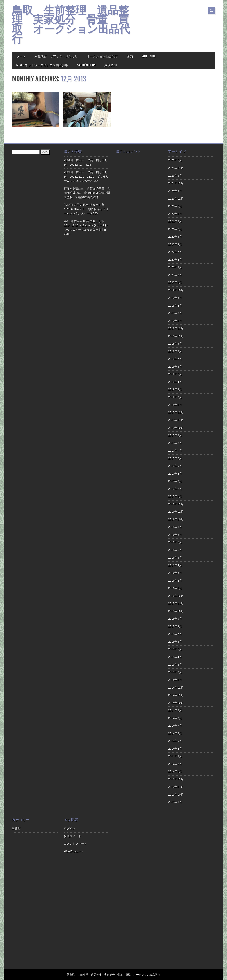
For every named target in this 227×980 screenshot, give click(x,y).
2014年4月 (175, 749)
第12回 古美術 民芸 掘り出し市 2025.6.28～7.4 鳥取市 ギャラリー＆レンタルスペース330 (86, 209)
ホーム (21, 56)
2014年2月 (175, 764)
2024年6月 (175, 191)
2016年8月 (175, 535)
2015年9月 (175, 619)
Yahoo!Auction (86, 65)
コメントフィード (75, 844)
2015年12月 (176, 596)
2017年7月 (175, 451)
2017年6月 (175, 458)
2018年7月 (175, 359)
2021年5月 (175, 237)
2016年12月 (176, 504)
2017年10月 (176, 428)
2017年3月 (175, 481)
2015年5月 (175, 649)
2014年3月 (175, 756)
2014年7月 (175, 726)
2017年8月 (175, 443)
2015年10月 (176, 611)
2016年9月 (175, 527)
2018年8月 (175, 351)
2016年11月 (176, 512)
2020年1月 (175, 282)
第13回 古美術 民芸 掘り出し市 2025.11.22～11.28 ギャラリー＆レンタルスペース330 (86, 177)
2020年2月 (175, 275)
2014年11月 (176, 695)
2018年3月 (175, 389)
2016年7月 (175, 542)
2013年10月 (176, 795)
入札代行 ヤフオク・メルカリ (56, 56)
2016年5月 (175, 558)
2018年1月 (175, 405)
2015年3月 (175, 665)
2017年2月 (175, 489)
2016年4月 (175, 565)
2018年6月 (175, 367)
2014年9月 (175, 710)
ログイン (70, 828)
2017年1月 (175, 496)
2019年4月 (175, 306)
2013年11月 (176, 787)
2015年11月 (176, 603)
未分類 (16, 828)
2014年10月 (176, 703)
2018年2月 (175, 397)
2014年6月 (175, 733)
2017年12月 (176, 412)
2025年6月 (175, 176)
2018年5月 (175, 374)
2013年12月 (176, 779)
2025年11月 (176, 168)
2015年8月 (175, 626)
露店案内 (111, 65)
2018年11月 (176, 336)
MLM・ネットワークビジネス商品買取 (42, 65)
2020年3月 (175, 267)
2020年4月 (175, 260)
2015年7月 (175, 634)
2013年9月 (175, 802)
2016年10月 (176, 519)
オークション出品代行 (102, 56)
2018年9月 (175, 344)
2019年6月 (175, 298)
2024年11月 (176, 183)
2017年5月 (175, 466)
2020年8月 (175, 244)
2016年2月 (175, 581)
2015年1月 (175, 680)
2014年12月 (176, 688)
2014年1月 (175, 771)
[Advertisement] (139, 893)
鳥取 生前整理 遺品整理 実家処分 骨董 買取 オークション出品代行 (71, 25)
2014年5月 (175, 741)
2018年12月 (176, 328)
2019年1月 (175, 321)
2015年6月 (175, 642)
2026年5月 (175, 160)
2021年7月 (175, 229)
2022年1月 (175, 214)
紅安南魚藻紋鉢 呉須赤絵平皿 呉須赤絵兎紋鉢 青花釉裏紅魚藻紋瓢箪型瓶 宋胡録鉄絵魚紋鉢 (87, 193)
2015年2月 (175, 672)
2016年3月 (175, 573)
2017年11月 (176, 420)
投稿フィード (72, 836)
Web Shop (149, 56)
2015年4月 (175, 657)
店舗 (130, 56)
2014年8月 (175, 718)
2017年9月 (175, 435)
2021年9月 (175, 221)
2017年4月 (175, 474)
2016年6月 (175, 550)
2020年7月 (175, 252)
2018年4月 (175, 382)
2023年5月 (175, 206)
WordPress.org (73, 851)
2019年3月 (175, 313)
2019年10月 (176, 290)
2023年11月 (176, 199)
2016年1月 (175, 588)
